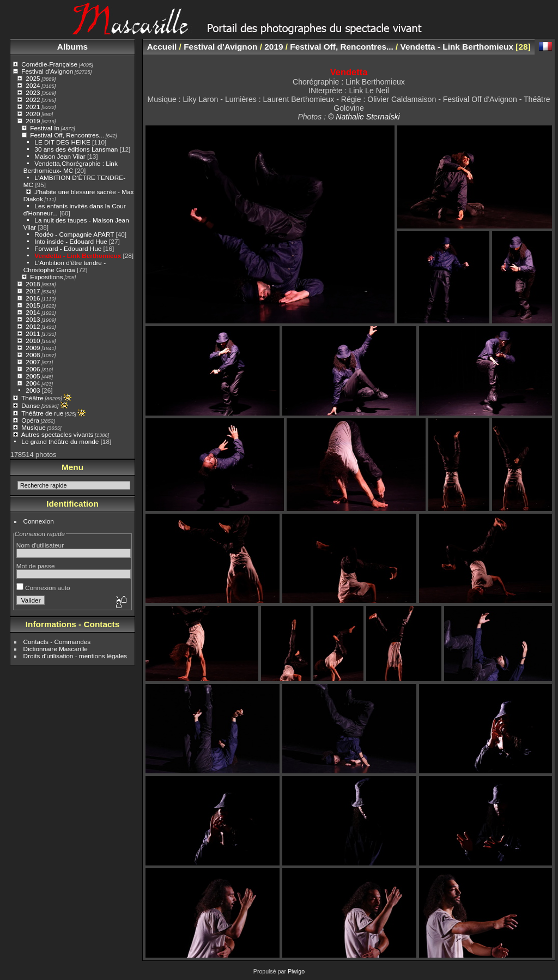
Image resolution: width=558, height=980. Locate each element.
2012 (33, 326)
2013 (33, 319)
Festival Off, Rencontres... (67, 135)
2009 (33, 348)
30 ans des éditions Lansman (76, 149)
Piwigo (296, 971)
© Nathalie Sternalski (364, 117)
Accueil (162, 47)
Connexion (39, 521)
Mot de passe (36, 566)
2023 (33, 92)
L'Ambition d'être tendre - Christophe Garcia (65, 266)
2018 (33, 284)
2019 (33, 121)
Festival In (45, 128)
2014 (33, 312)
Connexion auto (43, 588)
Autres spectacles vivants (57, 434)
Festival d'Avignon (47, 71)
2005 (33, 376)
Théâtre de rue (42, 413)
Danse (31, 405)
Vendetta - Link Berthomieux (78, 255)
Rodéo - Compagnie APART (74, 234)
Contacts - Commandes (57, 642)
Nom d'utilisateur (40, 545)
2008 (33, 355)
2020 (33, 114)
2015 (33, 305)
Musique (33, 427)
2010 (33, 341)
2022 (33, 100)
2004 (33, 383)
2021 (33, 107)
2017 (33, 291)
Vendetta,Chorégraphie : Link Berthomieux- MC (71, 167)
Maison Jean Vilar (60, 156)
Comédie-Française (49, 64)
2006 (33, 369)
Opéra (30, 420)
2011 (33, 333)
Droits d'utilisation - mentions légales (75, 656)
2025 (33, 78)
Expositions (46, 277)
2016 (33, 298)
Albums (72, 47)
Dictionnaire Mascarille (56, 649)
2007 (33, 362)
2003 (33, 390)
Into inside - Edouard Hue (71, 241)
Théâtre (32, 398)
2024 (33, 85)
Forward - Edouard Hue (69, 248)
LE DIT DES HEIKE (62, 142)
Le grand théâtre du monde (60, 441)
